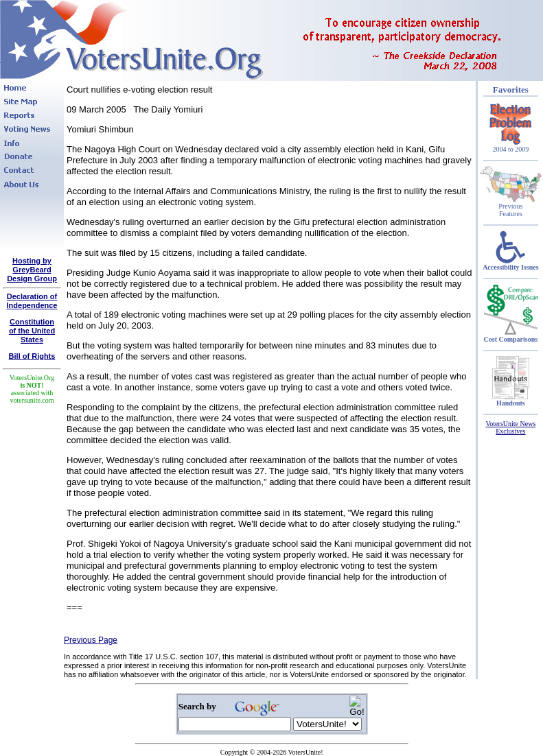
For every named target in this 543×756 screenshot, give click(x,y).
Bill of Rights (32, 356)
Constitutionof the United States (32, 331)
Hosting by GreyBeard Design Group (32, 270)
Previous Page (91, 640)
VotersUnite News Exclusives (510, 427)
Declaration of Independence (32, 301)
